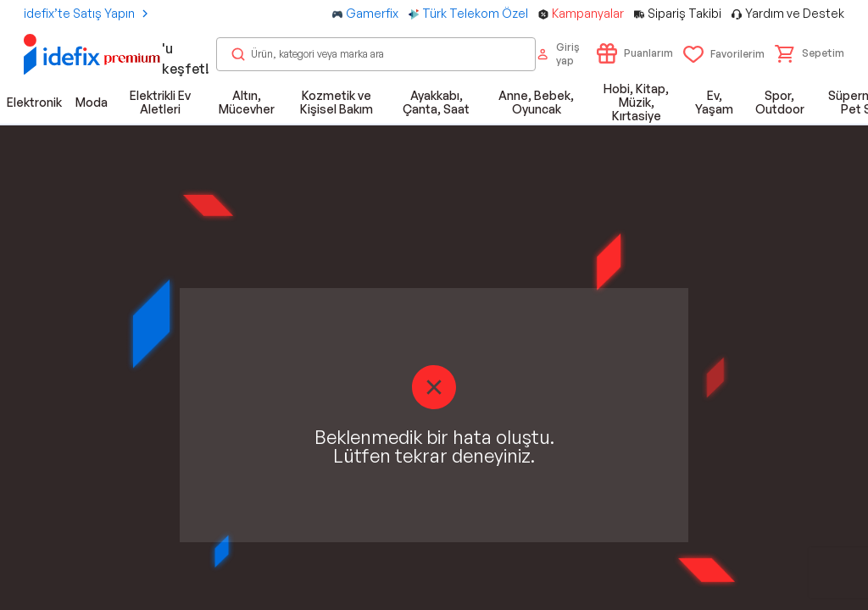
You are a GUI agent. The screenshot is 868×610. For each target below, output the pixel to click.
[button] (810, 53)
